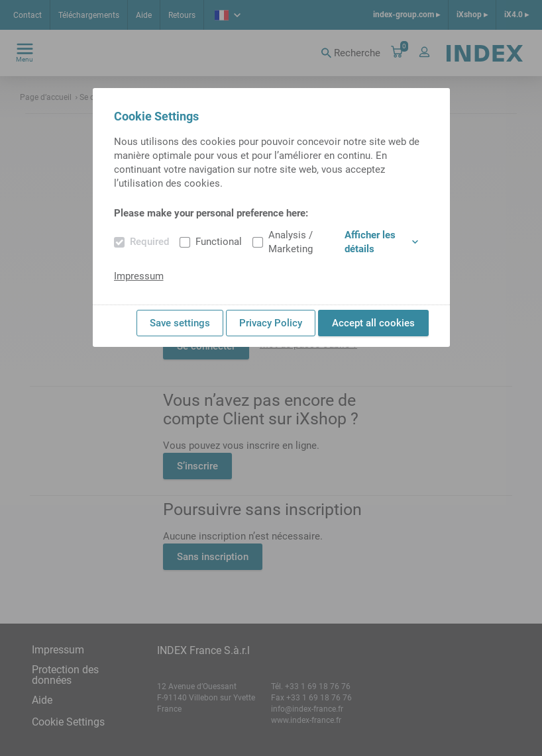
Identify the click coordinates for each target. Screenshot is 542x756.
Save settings (180, 323)
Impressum (139, 276)
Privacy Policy (271, 323)
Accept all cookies (373, 323)
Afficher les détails (381, 242)
